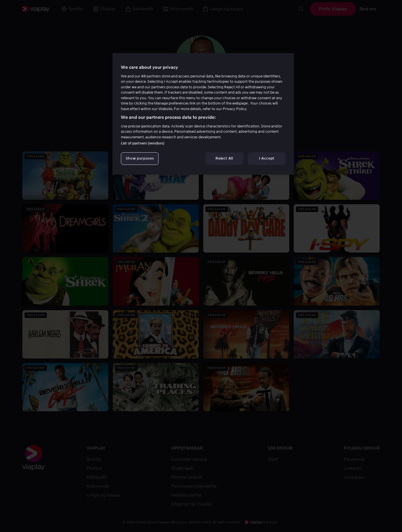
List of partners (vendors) (143, 143)
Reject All (224, 158)
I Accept (267, 158)
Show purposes (140, 158)
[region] (203, 114)
